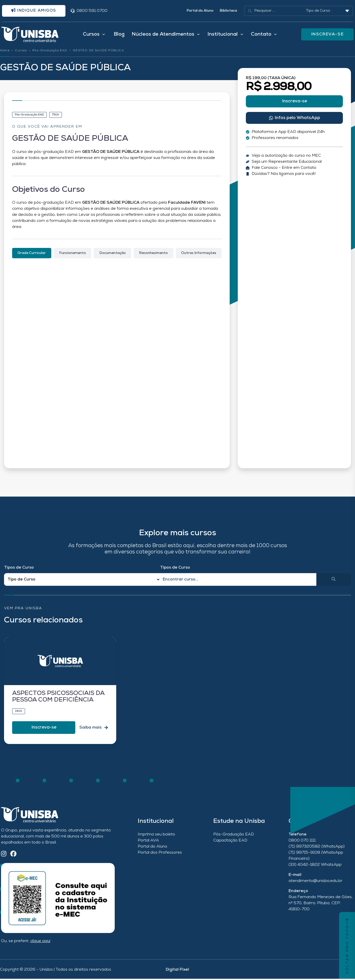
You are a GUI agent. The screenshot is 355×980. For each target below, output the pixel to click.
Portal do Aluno (200, 11)
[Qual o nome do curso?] (238, 581)
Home (5, 52)
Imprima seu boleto (156, 836)
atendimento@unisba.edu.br (315, 882)
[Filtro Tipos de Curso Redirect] (82, 581)
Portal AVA (148, 842)
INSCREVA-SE (328, 35)
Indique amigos (35, 11)
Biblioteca (228, 11)
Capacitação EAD (230, 842)
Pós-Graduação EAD (50, 52)
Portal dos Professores (160, 854)
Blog (119, 35)
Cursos (21, 52)
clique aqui (40, 942)
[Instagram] (4, 856)
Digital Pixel (177, 971)
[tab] (32, 254)
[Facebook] (13, 856)
